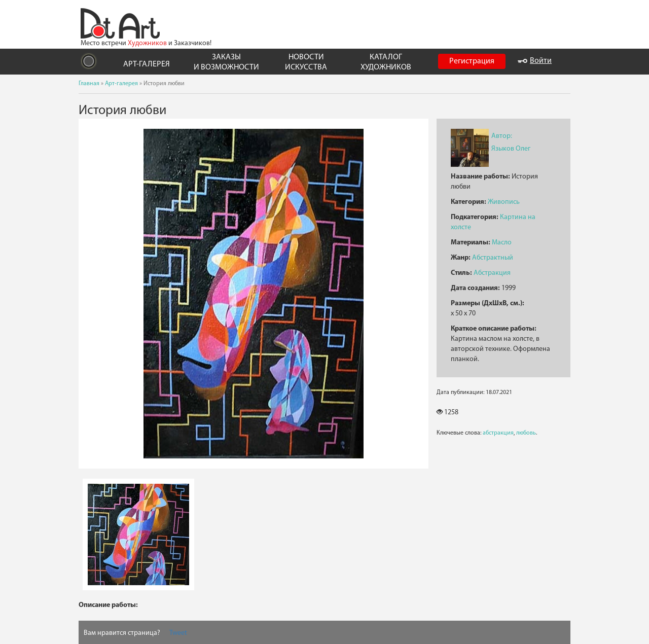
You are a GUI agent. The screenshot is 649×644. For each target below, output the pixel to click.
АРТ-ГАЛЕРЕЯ (147, 64)
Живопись (504, 202)
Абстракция (492, 273)
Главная (89, 84)
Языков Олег (511, 149)
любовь (526, 433)
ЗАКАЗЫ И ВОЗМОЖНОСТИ (226, 62)
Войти (535, 61)
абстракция (498, 433)
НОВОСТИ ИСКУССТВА (306, 62)
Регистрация (472, 61)
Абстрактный (493, 258)
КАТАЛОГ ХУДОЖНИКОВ (386, 62)
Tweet (178, 633)
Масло (502, 243)
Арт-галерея (121, 84)
